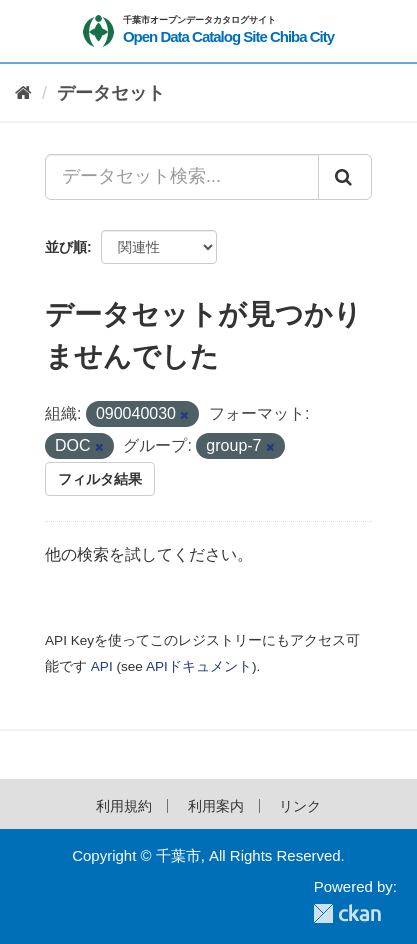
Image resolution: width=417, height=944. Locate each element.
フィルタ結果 (100, 479)
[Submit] (345, 177)
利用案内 (216, 806)
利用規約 (124, 806)
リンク (300, 806)
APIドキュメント (199, 666)
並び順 (66, 247)
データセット (111, 93)
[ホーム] (23, 93)
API (102, 666)
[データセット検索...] (182, 177)
